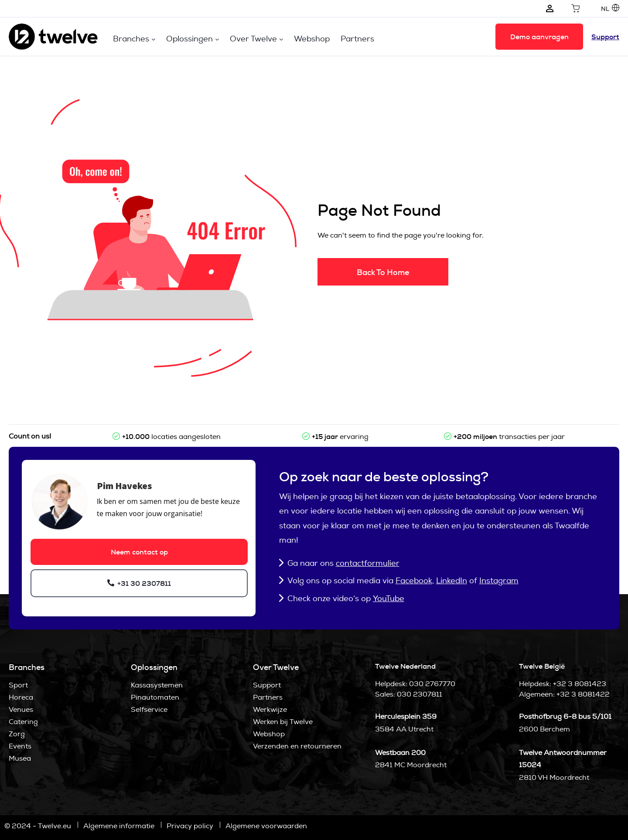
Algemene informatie (119, 826)
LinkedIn (452, 580)
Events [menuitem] (20, 746)
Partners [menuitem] (357, 39)
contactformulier (368, 563)
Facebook (414, 580)
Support (605, 37)
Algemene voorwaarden (266, 826)
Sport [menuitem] (18, 685)
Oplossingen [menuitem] (189, 39)
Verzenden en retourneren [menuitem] (297, 746)
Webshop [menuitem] (312, 39)
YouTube (389, 598)
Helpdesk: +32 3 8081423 (563, 684)
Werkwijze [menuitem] (270, 709)
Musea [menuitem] (20, 758)
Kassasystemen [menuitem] (157, 685)
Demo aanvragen (539, 37)
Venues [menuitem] (21, 709)
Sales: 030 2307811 (409, 694)
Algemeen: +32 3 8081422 (564, 694)
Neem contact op (139, 552)
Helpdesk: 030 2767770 (415, 684)
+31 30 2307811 (143, 583)
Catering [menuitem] (23, 722)
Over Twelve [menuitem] (253, 39)
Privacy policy (190, 826)
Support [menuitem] (267, 685)
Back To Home (383, 272)
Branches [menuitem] (131, 39)
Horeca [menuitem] (21, 697)
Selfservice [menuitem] (149, 709)
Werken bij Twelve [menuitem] (283, 722)
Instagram (499, 580)
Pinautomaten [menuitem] (155, 697)
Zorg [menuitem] (17, 734)
